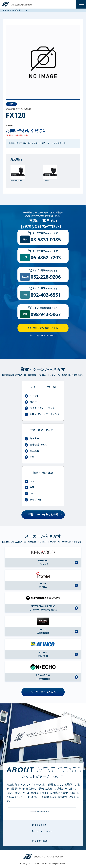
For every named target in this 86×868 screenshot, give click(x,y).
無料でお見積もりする (48, 328)
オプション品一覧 (15, 10)
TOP (5, 10)
